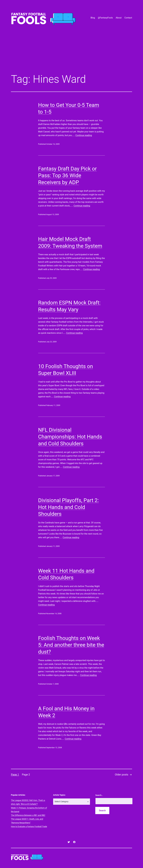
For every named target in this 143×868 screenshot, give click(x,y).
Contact (128, 18)
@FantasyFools (105, 18)
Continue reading (84, 135)
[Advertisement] (72, 54)
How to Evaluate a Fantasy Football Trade (29, 826)
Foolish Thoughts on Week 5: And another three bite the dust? (71, 645)
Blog (93, 18)
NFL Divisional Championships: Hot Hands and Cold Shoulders (70, 437)
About (119, 18)
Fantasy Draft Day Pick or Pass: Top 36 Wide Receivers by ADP (68, 175)
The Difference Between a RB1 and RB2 (28, 815)
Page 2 (26, 775)
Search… (99, 795)
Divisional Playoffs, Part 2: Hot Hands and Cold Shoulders (69, 507)
